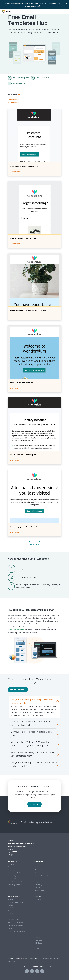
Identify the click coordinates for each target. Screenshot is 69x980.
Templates (38, 882)
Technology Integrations (15, 885)
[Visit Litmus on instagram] (42, 971)
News (36, 902)
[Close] (67, 3)
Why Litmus (11, 864)
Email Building (12, 870)
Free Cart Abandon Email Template (23, 238)
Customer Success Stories (43, 876)
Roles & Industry (14, 896)
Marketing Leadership (15, 908)
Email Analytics (13, 879)
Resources (39, 861)
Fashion (10, 917)
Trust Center (39, 949)
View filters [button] (14, 99)
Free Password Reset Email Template (24, 166)
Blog (36, 864)
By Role (10, 899)
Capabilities (13, 861)
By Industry (11, 911)
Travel (10, 929)
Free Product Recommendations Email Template (28, 311)
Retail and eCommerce (15, 923)
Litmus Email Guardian (16, 630)
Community (38, 885)
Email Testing (12, 876)
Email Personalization (15, 873)
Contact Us (38, 940)
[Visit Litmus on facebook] (27, 971)
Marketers (11, 905)
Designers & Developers (16, 902)
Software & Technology (15, 926)
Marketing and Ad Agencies (17, 914)
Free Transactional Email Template (23, 455)
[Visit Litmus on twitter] (32, 971)
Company (38, 896)
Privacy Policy (28, 964)
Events (37, 867)
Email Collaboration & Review (17, 882)
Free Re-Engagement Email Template (24, 527)
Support (38, 937)
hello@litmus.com (13, 855)
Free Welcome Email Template (22, 383)
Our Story (38, 899)
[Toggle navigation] (64, 12)
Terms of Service (40, 964)
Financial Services (14, 920)
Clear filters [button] (13, 102)
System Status (39, 946)
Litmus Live (38, 873)
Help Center (38, 943)
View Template (15, 172)
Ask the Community (18, 690)
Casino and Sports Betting (16, 932)
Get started (34, 804)
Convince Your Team (41, 879)
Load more (34, 544)
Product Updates (40, 891)
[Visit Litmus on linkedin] (37, 971)
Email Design (12, 867)
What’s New (38, 888)
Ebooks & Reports (40, 870)
